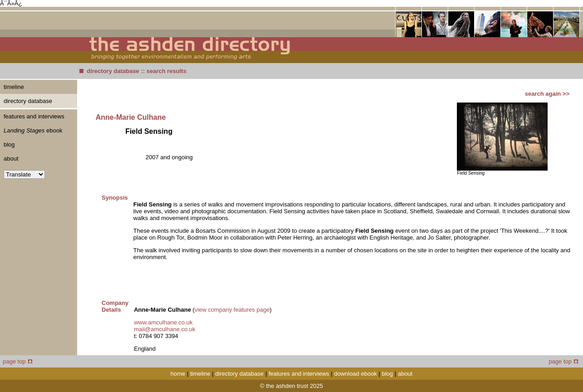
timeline (14, 87)
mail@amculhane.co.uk (164, 329)
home (178, 374)
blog (9, 145)
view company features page (232, 310)
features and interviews (34, 116)
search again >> (547, 94)
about (11, 159)
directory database (113, 71)
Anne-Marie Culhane (131, 117)
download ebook (355, 374)
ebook (33, 130)
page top (17, 361)
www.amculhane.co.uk (163, 322)
